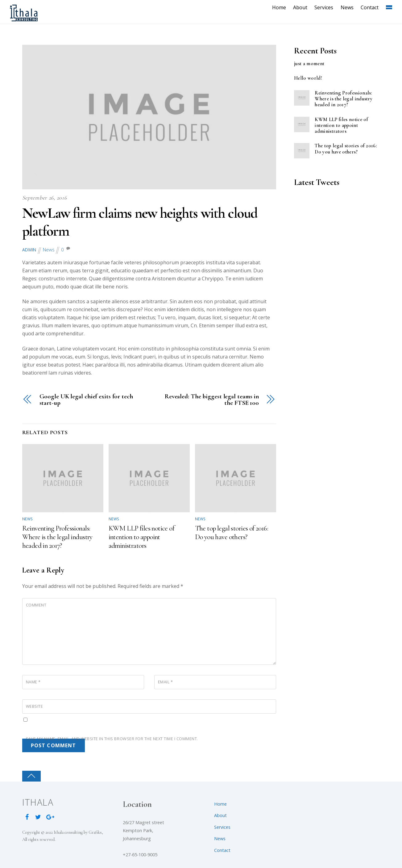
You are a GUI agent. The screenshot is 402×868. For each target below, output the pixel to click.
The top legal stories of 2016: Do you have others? (232, 532)
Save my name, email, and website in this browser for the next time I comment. (112, 738)
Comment (36, 605)
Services (325, 7)
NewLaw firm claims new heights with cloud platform (145, 222)
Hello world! (308, 78)
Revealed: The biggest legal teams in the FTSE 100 (212, 400)
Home (280, 7)
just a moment (309, 64)
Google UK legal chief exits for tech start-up (86, 400)
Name (33, 681)
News (348, 7)
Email (166, 681)
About (301, 7)
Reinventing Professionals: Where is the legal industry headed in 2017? (57, 537)
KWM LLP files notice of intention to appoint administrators (142, 537)
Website (35, 706)
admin (29, 250)
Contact (371, 7)
